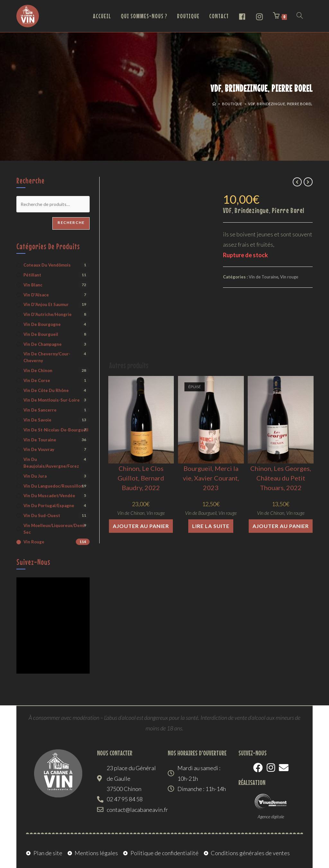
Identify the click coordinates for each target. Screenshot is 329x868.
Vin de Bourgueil (201, 513)
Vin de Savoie (37, 420)
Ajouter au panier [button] (141, 526)
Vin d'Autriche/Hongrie (48, 314)
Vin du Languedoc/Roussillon (53, 486)
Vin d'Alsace (36, 295)
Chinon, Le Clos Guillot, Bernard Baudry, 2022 (141, 478)
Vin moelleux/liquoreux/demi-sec (55, 529)
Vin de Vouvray (39, 449)
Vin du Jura (35, 476)
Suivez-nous (33, 562)
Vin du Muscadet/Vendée (49, 496)
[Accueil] (214, 104)
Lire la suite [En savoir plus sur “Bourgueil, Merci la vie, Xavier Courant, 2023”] (211, 526)
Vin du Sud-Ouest (42, 515)
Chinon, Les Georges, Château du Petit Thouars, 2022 (281, 478)
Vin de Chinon (131, 513)
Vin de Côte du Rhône (46, 390)
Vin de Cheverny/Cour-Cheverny (47, 357)
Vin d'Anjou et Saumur (46, 304)
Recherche (71, 222)
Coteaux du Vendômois (47, 265)
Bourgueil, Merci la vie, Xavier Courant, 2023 (211, 478)
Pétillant (32, 275)
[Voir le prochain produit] (308, 182)
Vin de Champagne (43, 344)
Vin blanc (33, 285)
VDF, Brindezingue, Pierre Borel (280, 104)
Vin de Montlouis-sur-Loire (52, 400)
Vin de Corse (37, 380)
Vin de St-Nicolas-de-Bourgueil (56, 430)
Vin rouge (289, 277)
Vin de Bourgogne (42, 324)
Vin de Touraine (263, 277)
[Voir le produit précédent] (297, 182)
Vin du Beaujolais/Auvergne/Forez (51, 463)
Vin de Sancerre (40, 410)
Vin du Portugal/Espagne (49, 506)
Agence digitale (271, 817)
